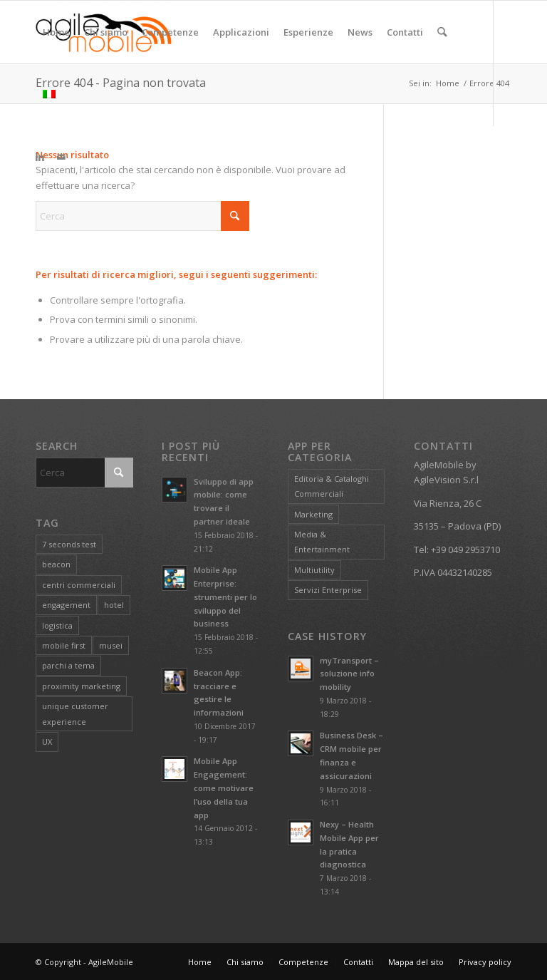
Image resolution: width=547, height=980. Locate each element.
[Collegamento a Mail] (61, 157)
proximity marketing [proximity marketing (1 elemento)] (81, 686)
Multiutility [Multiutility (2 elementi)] (314, 570)
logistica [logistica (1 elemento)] (57, 625)
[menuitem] (56, 32)
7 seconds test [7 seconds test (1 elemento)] (69, 544)
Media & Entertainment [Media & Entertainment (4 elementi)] (322, 542)
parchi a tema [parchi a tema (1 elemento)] (68, 665)
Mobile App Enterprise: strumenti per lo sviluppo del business (225, 597)
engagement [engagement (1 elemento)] (66, 605)
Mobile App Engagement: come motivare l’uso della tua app (224, 788)
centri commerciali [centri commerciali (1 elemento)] (79, 585)
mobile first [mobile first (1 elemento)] (64, 645)
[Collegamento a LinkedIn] (40, 157)
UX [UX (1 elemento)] (47, 742)
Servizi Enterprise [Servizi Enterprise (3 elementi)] (328, 590)
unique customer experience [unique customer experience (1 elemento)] (75, 713)
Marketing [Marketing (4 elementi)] (313, 514)
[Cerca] (442, 32)
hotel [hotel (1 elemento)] (114, 605)
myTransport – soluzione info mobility (349, 674)
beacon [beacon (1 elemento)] (56, 564)
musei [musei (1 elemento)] (111, 645)
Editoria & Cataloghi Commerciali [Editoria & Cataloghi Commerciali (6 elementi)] (332, 486)
